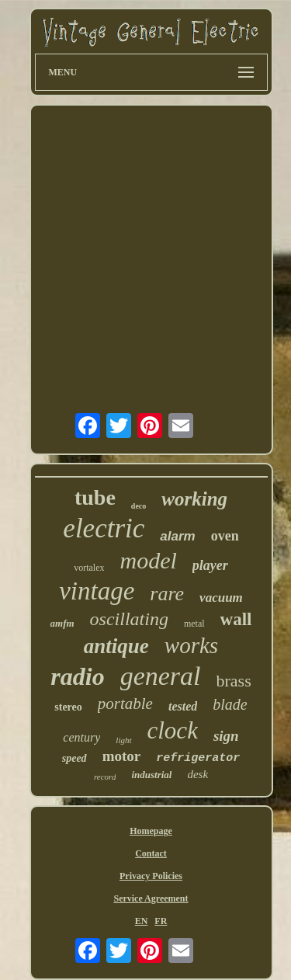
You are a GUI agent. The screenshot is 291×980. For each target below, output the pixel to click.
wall (236, 619)
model (149, 560)
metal (194, 624)
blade (230, 704)
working (194, 499)
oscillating (129, 619)
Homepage (151, 831)
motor (122, 756)
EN (142, 921)
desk (197, 774)
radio (77, 676)
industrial (151, 775)
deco (139, 506)
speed (74, 758)
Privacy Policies (151, 876)
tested (183, 706)
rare (167, 594)
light (123, 740)
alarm (177, 536)
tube (95, 497)
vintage (97, 591)
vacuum (221, 598)
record (105, 777)
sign (226, 736)
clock (173, 730)
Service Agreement (151, 898)
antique (116, 646)
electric (104, 528)
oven (225, 536)
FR (161, 921)
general (161, 676)
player (210, 565)
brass (233, 681)
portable (125, 704)
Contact (151, 853)
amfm (62, 623)
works (191, 645)
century (81, 737)
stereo (68, 707)
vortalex (89, 568)
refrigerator (198, 758)
